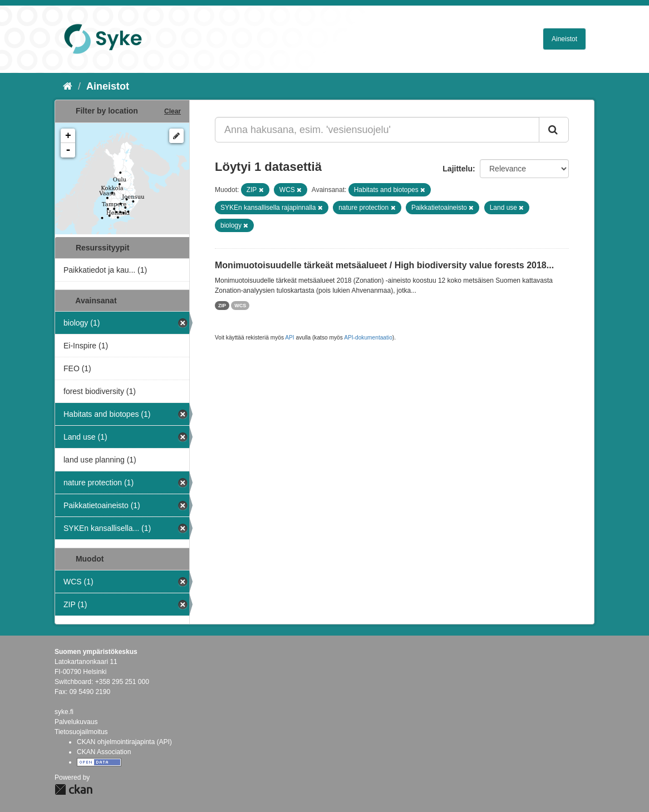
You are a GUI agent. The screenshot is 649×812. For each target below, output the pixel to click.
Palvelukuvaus (76, 722)
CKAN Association (104, 752)
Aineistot (564, 39)
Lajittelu (458, 169)
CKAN (73, 789)
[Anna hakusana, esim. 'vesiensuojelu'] (377, 130)
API (289, 338)
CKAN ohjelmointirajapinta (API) (124, 742)
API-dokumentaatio (368, 338)
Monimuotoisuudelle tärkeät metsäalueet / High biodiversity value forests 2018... (384, 265)
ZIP (222, 306)
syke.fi (64, 712)
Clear (173, 111)
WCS (240, 306)
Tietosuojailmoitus (81, 732)
